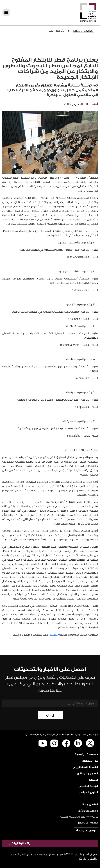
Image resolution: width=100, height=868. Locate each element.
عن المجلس (90, 761)
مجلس (53, 635)
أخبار (95, 104)
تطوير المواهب (88, 792)
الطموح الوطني (87, 773)
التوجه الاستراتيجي (85, 767)
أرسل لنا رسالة (86, 831)
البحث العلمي (88, 786)
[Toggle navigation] (7, 13)
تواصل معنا (90, 804)
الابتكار (93, 780)
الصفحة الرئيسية (84, 31)
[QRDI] (88, 12)
